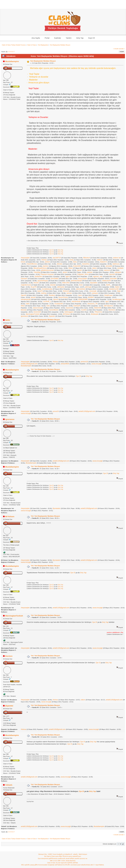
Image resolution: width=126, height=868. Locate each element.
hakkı (28, 304)
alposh (79, 270)
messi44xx (86, 264)
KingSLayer (109, 295)
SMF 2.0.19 (53, 861)
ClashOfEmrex (32, 264)
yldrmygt (88, 287)
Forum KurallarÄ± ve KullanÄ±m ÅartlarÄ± (65, 854)
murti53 (84, 310)
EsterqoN (77, 306)
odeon (94, 268)
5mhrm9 (66, 291)
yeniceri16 (84, 362)
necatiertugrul (117, 299)
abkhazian (61, 287)
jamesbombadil (76, 281)
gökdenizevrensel (47, 270)
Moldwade (95, 314)
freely (71, 260)
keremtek (113, 279)
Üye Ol (51, 250)
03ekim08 (97, 308)
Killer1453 (66, 283)
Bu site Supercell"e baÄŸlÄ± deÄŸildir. (67, 863)
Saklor (117, 287)
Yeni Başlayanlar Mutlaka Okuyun (43, 61)
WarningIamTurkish (33, 314)
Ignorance (24, 316)
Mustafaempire (12, 61)
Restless (52, 295)
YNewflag (37, 272)
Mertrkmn (112, 310)
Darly (75, 262)
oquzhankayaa (43, 281)
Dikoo (71, 268)
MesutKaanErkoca (40, 268)
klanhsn (46, 266)
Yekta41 (9, 785)
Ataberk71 (104, 262)
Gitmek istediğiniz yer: (110, 844)
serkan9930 (65, 364)
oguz (107, 302)
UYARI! (50, 854)
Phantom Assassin (47, 274)
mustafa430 (59, 304)
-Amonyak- (93, 291)
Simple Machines (71, 861)
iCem (81, 285)
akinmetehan (81, 289)
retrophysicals (26, 299)
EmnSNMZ (55, 279)
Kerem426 (37, 312)
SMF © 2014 (61, 861)
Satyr (119, 291)
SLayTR (34, 287)
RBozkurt (87, 258)
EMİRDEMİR (83, 299)
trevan (23, 262)
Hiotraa (44, 260)
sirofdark (120, 268)
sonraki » (122, 49)
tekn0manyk (76, 302)
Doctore (9, 656)
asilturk (47, 262)
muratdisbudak (47, 289)
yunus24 (56, 411)
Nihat (23, 306)
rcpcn (80, 295)
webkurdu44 (106, 281)
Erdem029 (77, 266)
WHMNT (91, 297)
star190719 (57, 258)
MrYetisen (67, 314)
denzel (33, 297)
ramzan (69, 293)
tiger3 (68, 277)
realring (44, 293)
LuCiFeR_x (47, 302)
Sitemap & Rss (43, 854)
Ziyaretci (52, 316)
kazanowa (69, 308)
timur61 (36, 283)
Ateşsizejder (25, 258)
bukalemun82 (114, 289)
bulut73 (40, 291)
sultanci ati (117, 258)
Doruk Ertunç (63, 297)
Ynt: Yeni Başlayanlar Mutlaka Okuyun (45, 320)
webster (90, 272)
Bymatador (57, 508)
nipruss (56, 299)
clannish (112, 274)
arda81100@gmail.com (29, 364)
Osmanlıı (24, 279)
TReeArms (98, 312)
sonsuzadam (83, 279)
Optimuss (116, 264)
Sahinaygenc (69, 312)
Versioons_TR (92, 304)
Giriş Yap (60, 250)
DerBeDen (38, 277)
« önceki (116, 49)
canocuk (107, 270)
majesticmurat (26, 285)
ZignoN (23, 295)
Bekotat (24, 310)
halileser (100, 260)
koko (48, 306)
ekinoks (59, 264)
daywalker (94, 283)
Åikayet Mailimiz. (99, 865)
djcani (65, 272)
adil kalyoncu (108, 306)
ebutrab (53, 285)
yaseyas (95, 293)
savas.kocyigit (38, 308)
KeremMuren (54, 310)
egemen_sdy (98, 277)
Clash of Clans (51, 863)
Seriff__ (109, 285)
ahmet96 (109, 266)
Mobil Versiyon (83, 854)
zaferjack (118, 272)
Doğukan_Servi (83, 274)
